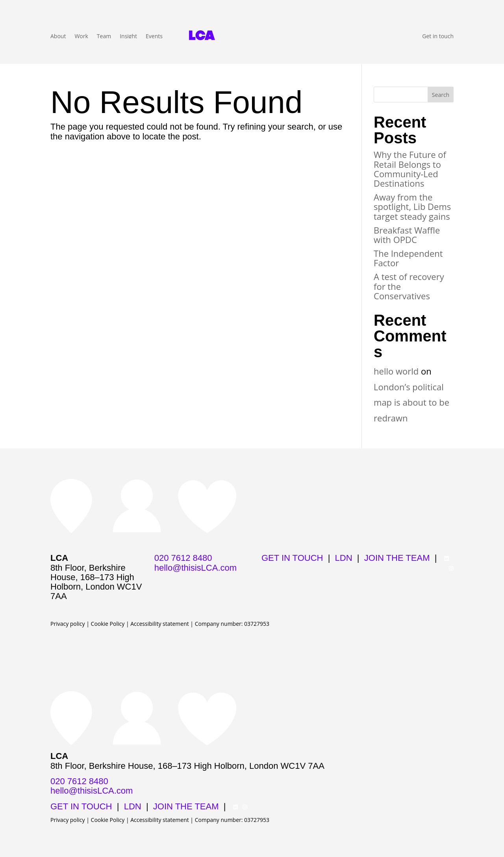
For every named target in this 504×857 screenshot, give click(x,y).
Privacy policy (68, 624)
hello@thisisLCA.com (195, 568)
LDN (344, 558)
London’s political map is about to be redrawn (411, 402)
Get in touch (438, 37)
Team (104, 37)
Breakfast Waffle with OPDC (407, 235)
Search (441, 95)
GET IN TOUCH (292, 558)
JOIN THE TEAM (397, 558)
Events (154, 37)
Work (81, 37)
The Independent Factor (408, 258)
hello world (396, 371)
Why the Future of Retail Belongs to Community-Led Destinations (410, 169)
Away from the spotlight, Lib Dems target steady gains (412, 206)
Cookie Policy (108, 624)
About (58, 37)
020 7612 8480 (183, 558)
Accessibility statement (160, 624)
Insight (128, 37)
